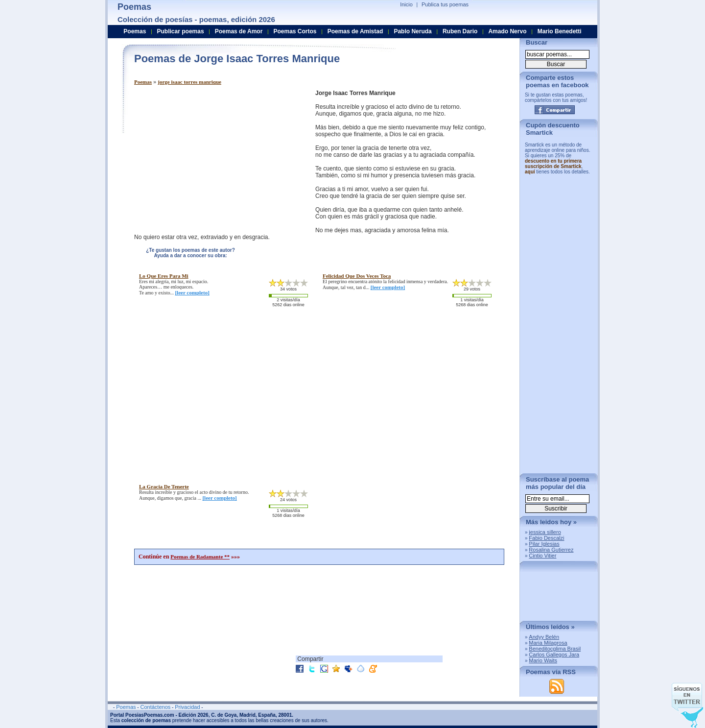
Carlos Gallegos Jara (554, 655)
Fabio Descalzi (546, 538)
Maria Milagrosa (548, 643)
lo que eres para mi (164, 276)
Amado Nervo (507, 31)
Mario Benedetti (560, 31)
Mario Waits (543, 660)
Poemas (143, 82)
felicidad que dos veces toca (357, 276)
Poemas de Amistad (355, 31)
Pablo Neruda (412, 31)
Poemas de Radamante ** (200, 557)
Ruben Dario (460, 31)
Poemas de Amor (239, 31)
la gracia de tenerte (164, 486)
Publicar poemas (181, 31)
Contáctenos (155, 707)
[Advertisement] (216, 158)
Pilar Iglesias (544, 544)
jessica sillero (545, 532)
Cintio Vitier (542, 556)
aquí (530, 172)
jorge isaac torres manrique (189, 82)
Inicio (406, 4)
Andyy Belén (544, 637)
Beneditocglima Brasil (555, 649)
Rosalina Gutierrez (551, 550)
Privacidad (187, 707)
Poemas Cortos (295, 31)
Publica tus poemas (445, 4)
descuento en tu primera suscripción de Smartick (553, 164)
